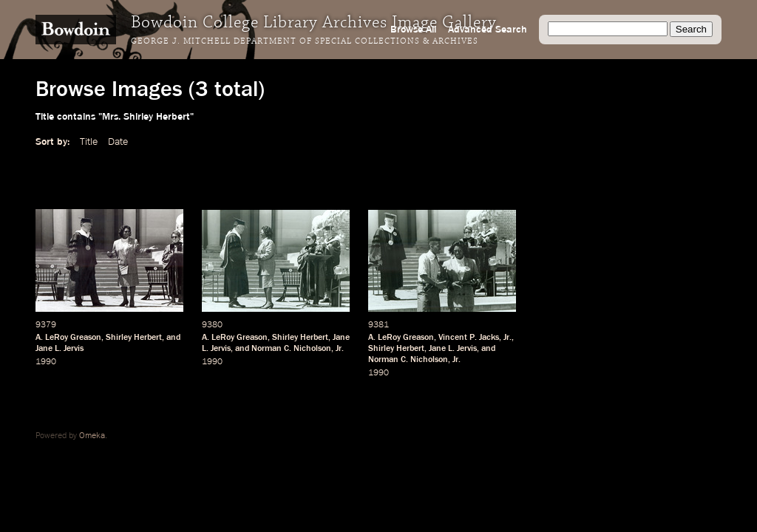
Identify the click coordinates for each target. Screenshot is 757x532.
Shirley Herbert (134, 338)
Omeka (92, 436)
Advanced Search (488, 30)
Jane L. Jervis (60, 349)
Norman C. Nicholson (291, 349)
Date (118, 142)
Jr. (340, 349)
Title (89, 142)
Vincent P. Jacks (469, 338)
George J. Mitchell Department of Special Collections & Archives (305, 41)
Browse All (413, 30)
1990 (46, 362)
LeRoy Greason (73, 338)
